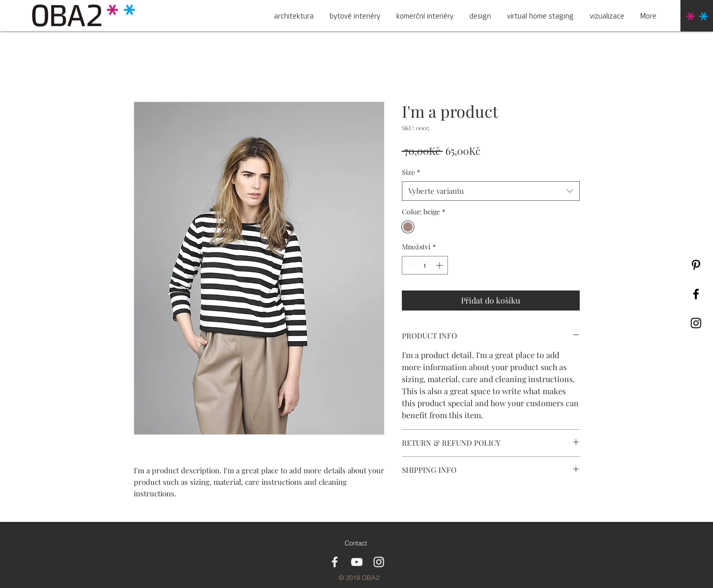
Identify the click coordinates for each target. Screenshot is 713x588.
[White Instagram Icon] (379, 562)
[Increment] (440, 265)
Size (411, 172)
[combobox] (491, 191)
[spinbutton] (425, 265)
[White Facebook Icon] (335, 562)
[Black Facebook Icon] (696, 294)
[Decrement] (410, 265)
